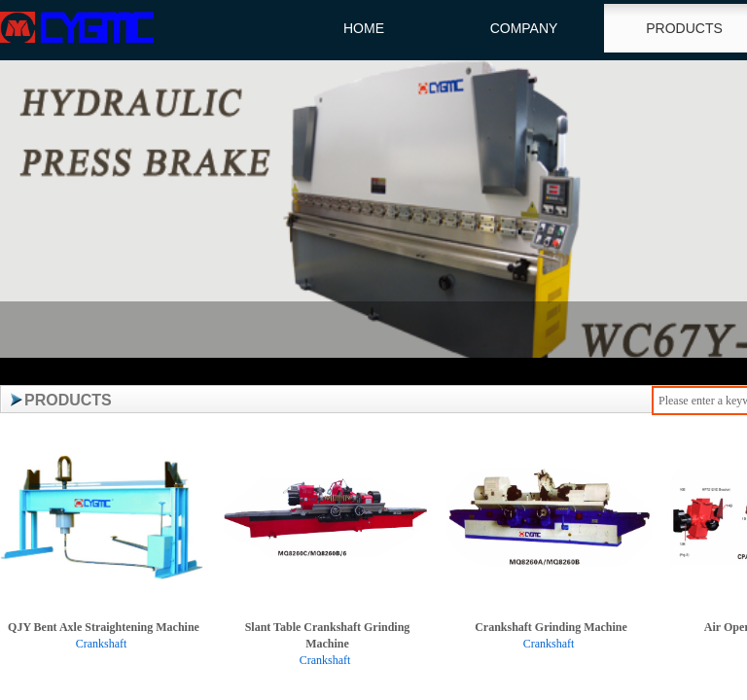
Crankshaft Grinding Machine (551, 627)
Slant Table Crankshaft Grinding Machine (328, 635)
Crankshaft (102, 644)
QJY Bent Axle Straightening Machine (104, 627)
